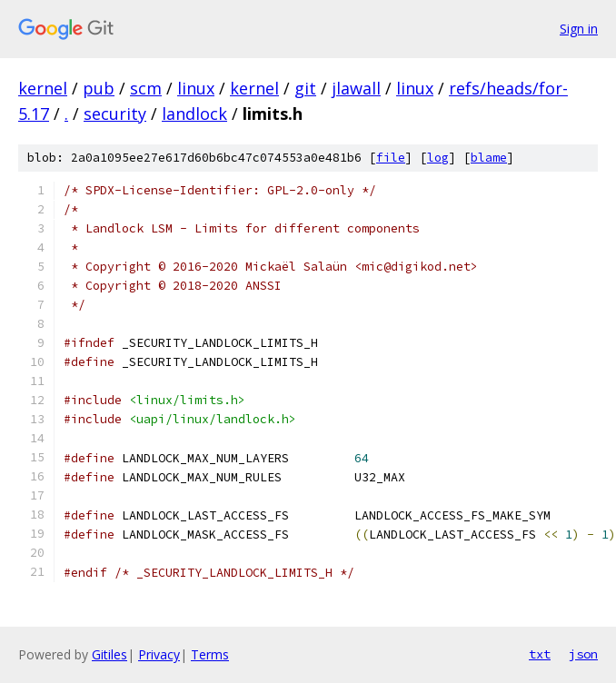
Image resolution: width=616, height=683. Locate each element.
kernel (43, 88)
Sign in (579, 29)
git (305, 88)
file (391, 158)
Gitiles (109, 654)
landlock (194, 114)
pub (99, 88)
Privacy (159, 654)
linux (196, 88)
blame (489, 158)
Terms (210, 654)
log (438, 158)
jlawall (356, 88)
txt (540, 654)
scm (146, 88)
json (583, 654)
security (115, 114)
